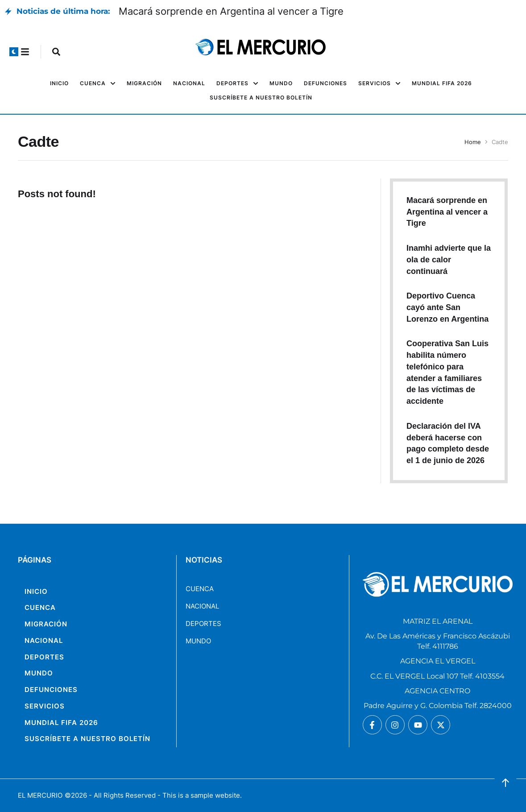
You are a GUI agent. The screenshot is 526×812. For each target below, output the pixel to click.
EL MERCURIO (40, 795)
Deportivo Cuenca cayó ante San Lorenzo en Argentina (447, 307)
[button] (14, 52)
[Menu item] (59, 83)
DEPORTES (203, 623)
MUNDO (198, 641)
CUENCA (200, 589)
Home (473, 142)
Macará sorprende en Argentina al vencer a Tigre (231, 11)
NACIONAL (202, 606)
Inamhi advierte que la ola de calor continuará (449, 259)
